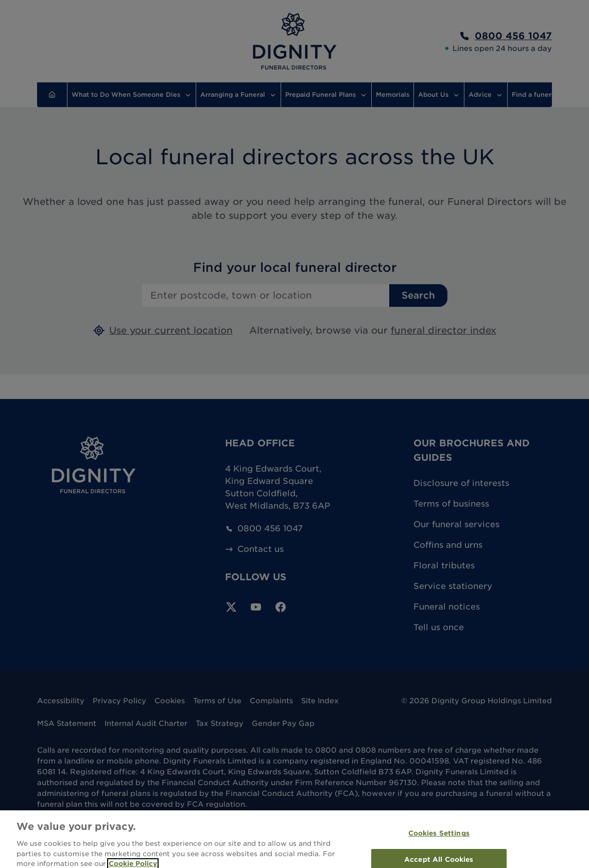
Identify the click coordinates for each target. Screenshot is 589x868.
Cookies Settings (439, 838)
